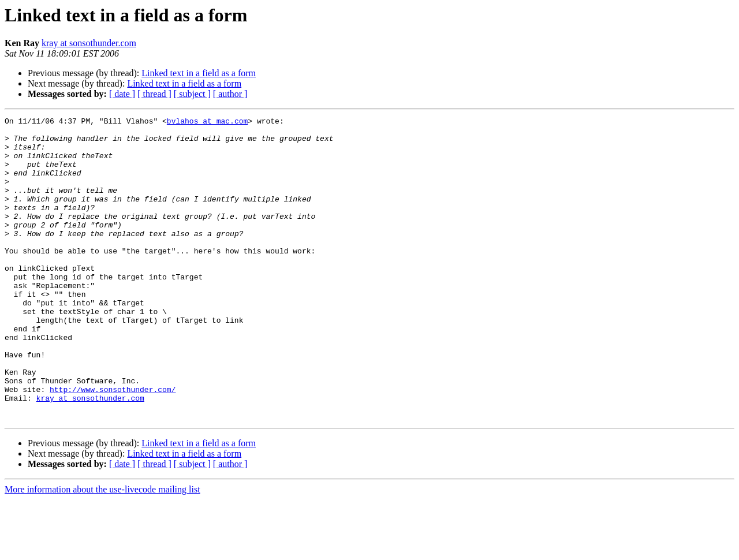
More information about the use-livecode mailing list (102, 550)
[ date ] (122, 94)
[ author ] (230, 94)
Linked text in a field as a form (199, 73)
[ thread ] (154, 94)
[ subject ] (192, 94)
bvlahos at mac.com (207, 122)
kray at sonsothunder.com (89, 43)
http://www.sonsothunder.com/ (113, 445)
